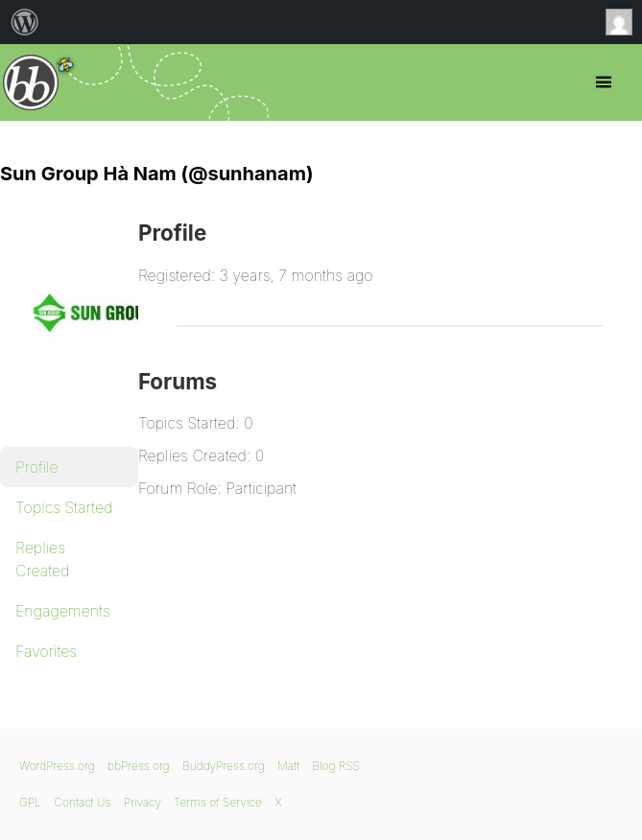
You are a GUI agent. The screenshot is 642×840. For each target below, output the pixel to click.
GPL (30, 802)
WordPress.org (57, 766)
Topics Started (64, 507)
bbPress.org (31, 82)
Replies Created (42, 559)
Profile (37, 467)
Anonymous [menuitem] (624, 22)
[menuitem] (25, 22)
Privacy (143, 802)
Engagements (63, 611)
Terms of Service (217, 802)
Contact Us (82, 802)
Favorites (46, 651)
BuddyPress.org (224, 766)
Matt (288, 766)
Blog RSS (336, 766)
